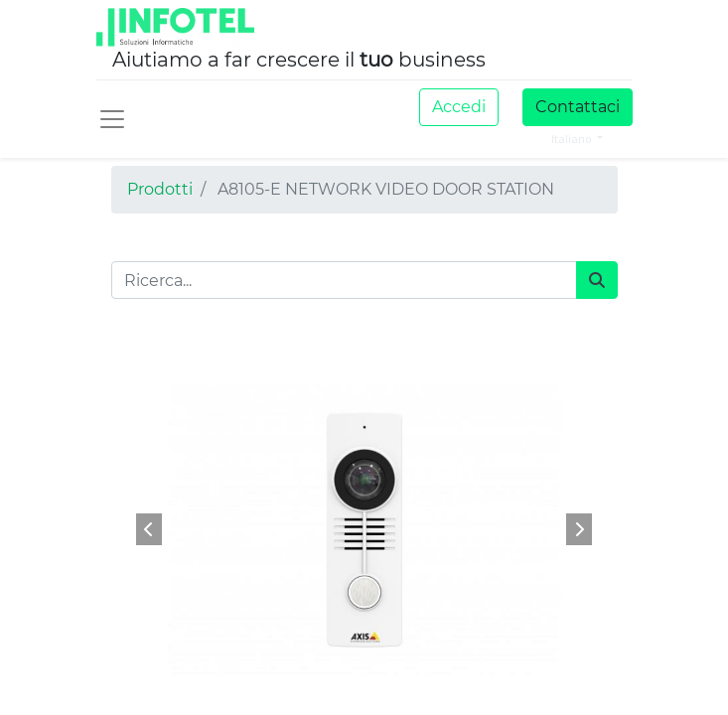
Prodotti (160, 189)
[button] (149, 529)
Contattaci (578, 107)
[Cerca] (597, 280)
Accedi (459, 107)
